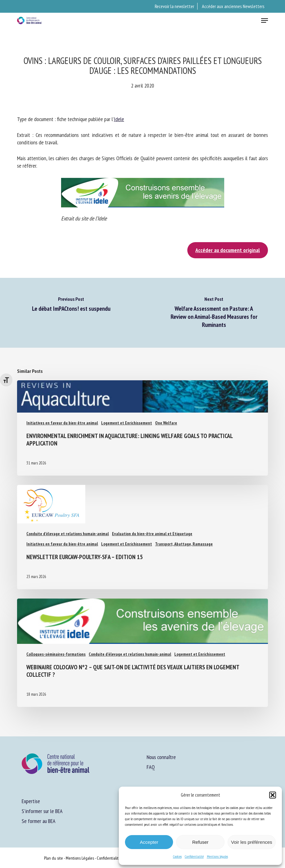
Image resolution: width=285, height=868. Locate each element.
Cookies (177, 856)
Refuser (200, 842)
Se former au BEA (39, 821)
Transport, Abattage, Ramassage (184, 544)
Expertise (31, 801)
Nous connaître (161, 757)
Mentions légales (217, 856)
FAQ (151, 767)
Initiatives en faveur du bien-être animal (62, 423)
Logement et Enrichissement (127, 423)
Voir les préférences (252, 842)
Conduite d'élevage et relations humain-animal (68, 534)
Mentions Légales (80, 858)
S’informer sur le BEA (42, 811)
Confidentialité (194, 856)
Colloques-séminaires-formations (56, 654)
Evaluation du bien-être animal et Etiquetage (152, 534)
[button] (273, 795)
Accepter (149, 842)
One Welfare (166, 423)
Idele (119, 119)
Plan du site (53, 858)
